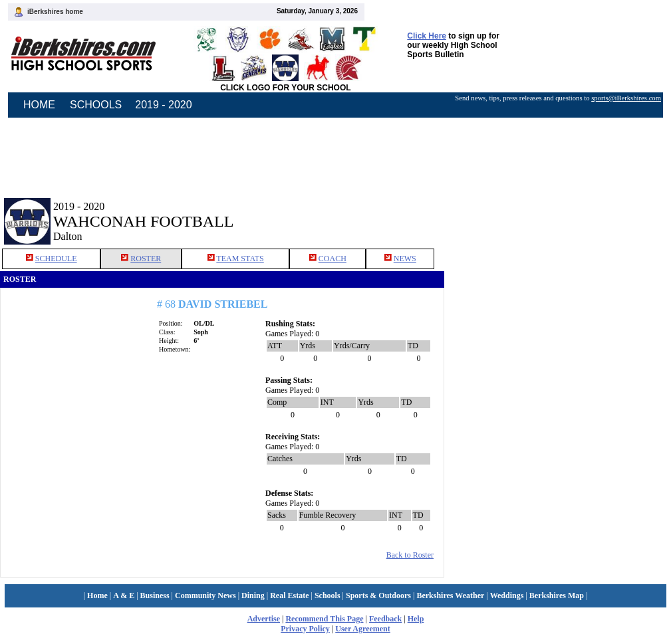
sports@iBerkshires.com (626, 98)
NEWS (405, 259)
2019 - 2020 (163, 105)
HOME (39, 105)
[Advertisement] (558, 211)
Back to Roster (410, 555)
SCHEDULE (56, 259)
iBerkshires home (55, 12)
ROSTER (146, 259)
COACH (333, 259)
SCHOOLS (96, 105)
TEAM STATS (240, 259)
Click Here (427, 36)
